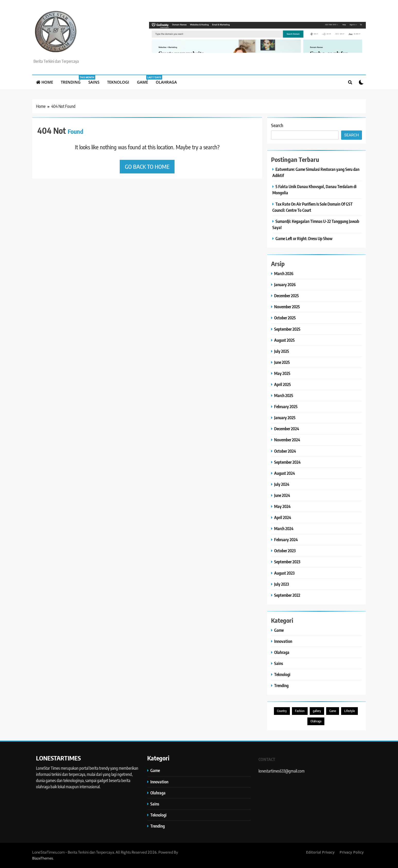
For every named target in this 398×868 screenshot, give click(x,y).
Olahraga (166, 82)
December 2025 (287, 296)
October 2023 (285, 551)
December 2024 (287, 429)
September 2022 (287, 595)
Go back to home (147, 166)
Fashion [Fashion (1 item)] (300, 711)
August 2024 (285, 473)
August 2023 (284, 573)
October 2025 (285, 318)
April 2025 (283, 384)
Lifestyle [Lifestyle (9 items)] (349, 711)
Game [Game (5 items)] (333, 711)
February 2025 (286, 406)
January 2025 (285, 418)
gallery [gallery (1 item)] (317, 711)
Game (144, 80)
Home (45, 82)
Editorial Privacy (320, 852)
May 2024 (282, 506)
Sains (94, 82)
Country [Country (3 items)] (282, 711)
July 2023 (282, 584)
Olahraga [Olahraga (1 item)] (316, 721)
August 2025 (284, 340)
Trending (73, 80)
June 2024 (282, 495)
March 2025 (284, 395)
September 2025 (287, 329)
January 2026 (285, 284)
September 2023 (287, 562)
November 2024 (287, 440)
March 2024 (284, 528)
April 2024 (283, 517)
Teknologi (118, 82)
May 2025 (282, 373)
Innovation (283, 641)
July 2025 (282, 351)
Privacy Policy (352, 852)
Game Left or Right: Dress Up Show (304, 238)
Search (277, 125)
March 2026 (284, 273)
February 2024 (286, 540)
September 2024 (287, 462)
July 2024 (282, 484)
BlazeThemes (43, 858)
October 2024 (285, 451)
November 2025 (287, 307)
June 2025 (282, 362)
